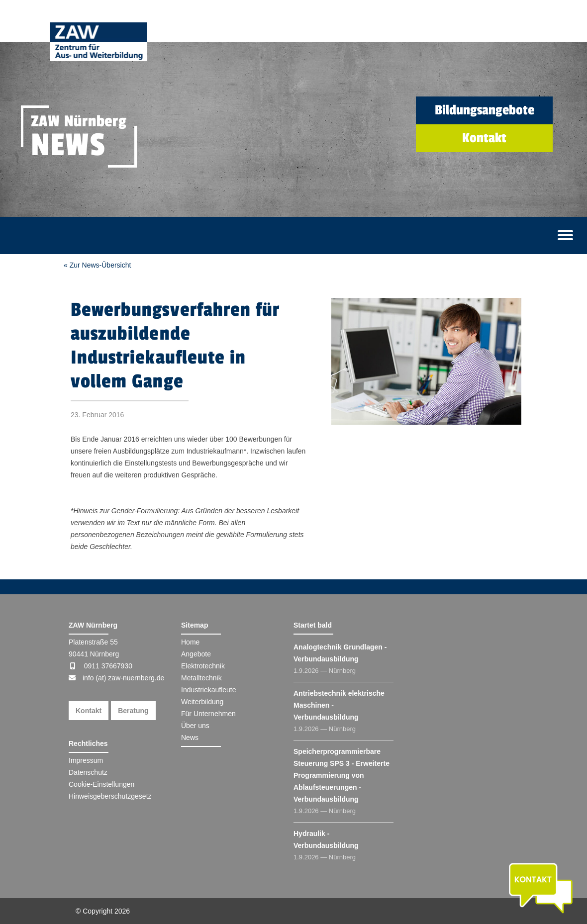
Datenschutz (88, 772)
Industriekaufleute (209, 690)
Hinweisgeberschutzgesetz (110, 796)
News (190, 738)
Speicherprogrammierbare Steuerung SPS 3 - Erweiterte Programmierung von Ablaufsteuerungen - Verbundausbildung (342, 775)
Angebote (196, 654)
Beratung (133, 711)
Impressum (86, 760)
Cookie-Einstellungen (101, 784)
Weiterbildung (202, 702)
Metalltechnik (201, 678)
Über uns (195, 726)
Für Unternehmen (208, 714)
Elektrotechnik (203, 666)
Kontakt (89, 711)
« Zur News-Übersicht (97, 265)
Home (190, 642)
